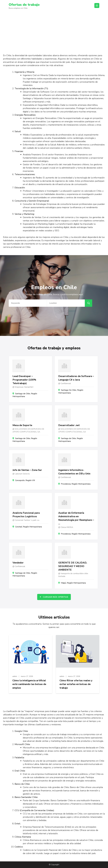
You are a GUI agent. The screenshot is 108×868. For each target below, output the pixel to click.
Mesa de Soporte (22, 425)
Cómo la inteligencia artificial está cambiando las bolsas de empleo (29, 684)
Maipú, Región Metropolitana (73, 583)
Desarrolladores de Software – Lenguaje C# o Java (76, 378)
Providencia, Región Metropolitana (76, 484)
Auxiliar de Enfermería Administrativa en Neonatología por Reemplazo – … (76, 518)
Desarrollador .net (69, 425)
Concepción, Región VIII (25, 480)
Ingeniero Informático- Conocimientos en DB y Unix (74, 472)
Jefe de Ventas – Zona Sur (27, 470)
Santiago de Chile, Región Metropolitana (25, 395)
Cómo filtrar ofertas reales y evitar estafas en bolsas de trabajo (76, 684)
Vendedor (18, 563)
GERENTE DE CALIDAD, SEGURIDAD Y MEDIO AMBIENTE (73, 566)
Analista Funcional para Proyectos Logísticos (26, 515)
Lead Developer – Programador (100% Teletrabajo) (24, 380)
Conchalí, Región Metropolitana (28, 527)
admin (15, 676)
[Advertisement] (54, 30)
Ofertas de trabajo (24, 5)
